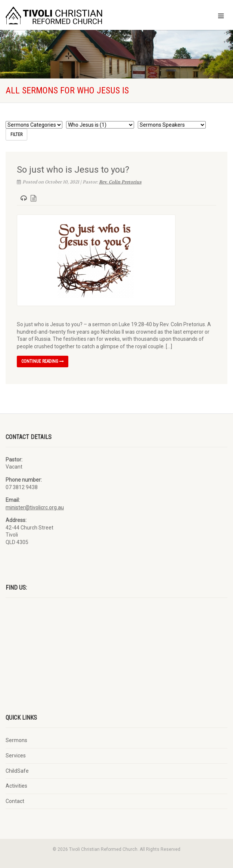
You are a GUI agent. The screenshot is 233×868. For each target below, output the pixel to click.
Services (16, 756)
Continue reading (43, 361)
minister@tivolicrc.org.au (35, 507)
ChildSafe (17, 771)
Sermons (16, 740)
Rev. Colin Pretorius (120, 182)
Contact (15, 801)
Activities (16, 786)
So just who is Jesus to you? (73, 170)
